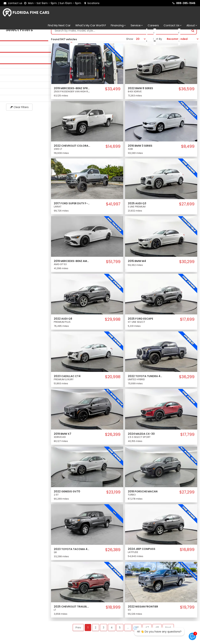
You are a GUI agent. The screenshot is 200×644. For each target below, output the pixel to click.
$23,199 (113, 496)
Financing (118, 25)
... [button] (128, 631)
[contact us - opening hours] (53, 3)
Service (137, 25)
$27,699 (187, 208)
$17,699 (187, 323)
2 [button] (96, 631)
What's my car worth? (91, 25)
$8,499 (188, 150)
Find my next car (59, 25)
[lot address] (92, 3)
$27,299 (187, 496)
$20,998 (113, 381)
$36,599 (187, 93)
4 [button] (112, 631)
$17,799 (187, 438)
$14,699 (113, 150)
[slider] (4, 44)
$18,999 (113, 611)
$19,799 (187, 611)
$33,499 (113, 93)
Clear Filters (24, 111)
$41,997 (113, 208)
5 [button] (120, 631)
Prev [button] (78, 631)
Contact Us (173, 25)
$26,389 (113, 554)
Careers (153, 25)
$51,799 (113, 265)
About (192, 25)
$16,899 (187, 553)
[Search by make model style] (120, 34)
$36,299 (187, 381)
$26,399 (113, 438)
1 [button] (88, 631)
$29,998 (113, 323)
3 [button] (104, 631)
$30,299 (187, 265)
